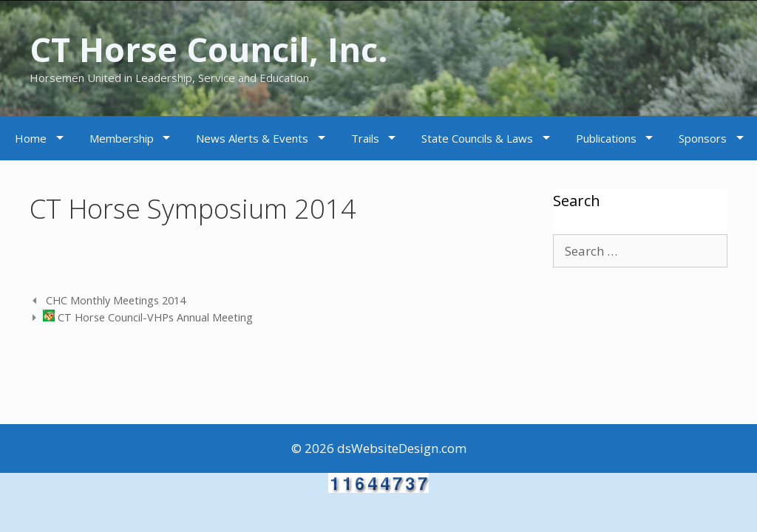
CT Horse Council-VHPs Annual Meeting (148, 317)
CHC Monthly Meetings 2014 (114, 300)
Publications (606, 138)
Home (31, 138)
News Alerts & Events (252, 138)
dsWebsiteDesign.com (402, 448)
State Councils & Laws (477, 138)
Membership (122, 138)
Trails (365, 138)
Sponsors (703, 138)
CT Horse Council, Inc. (209, 49)
